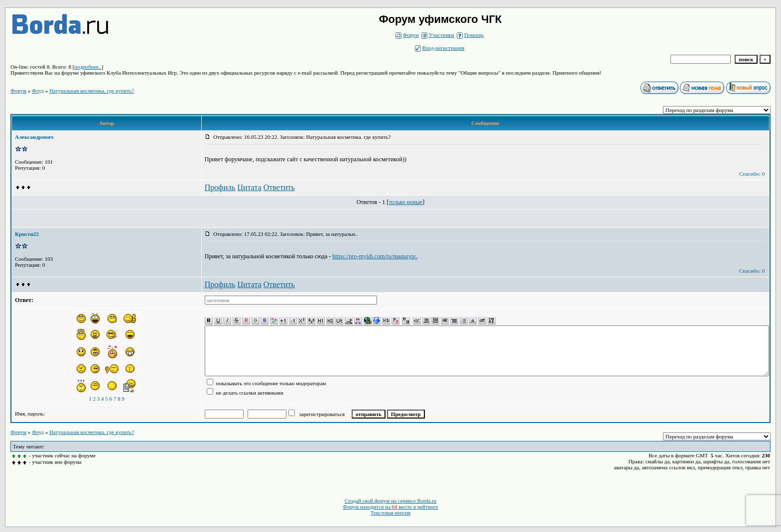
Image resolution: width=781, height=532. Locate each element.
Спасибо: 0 (752, 174)
